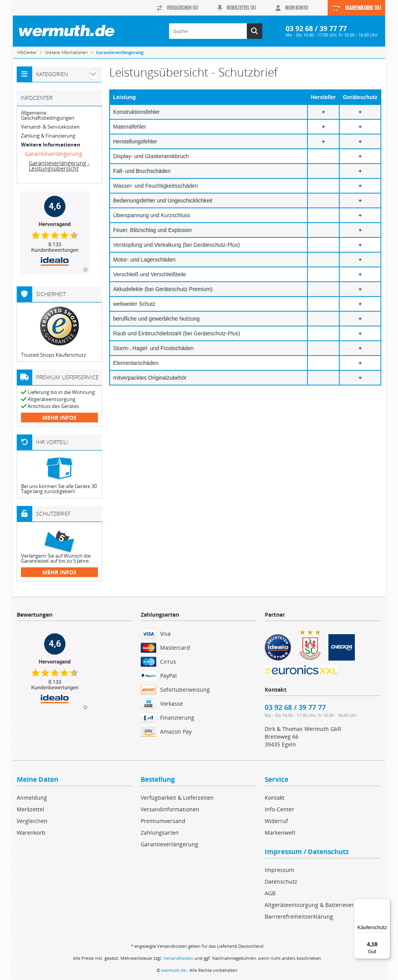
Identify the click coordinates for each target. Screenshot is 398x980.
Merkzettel (31, 809)
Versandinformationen (170, 809)
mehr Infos (59, 418)
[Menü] (386, 903)
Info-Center (279, 809)
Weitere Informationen (51, 145)
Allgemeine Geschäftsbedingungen (48, 115)
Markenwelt (280, 833)
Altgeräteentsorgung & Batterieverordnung (321, 905)
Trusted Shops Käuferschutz (53, 355)
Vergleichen (32, 821)
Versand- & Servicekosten (50, 127)
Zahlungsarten (160, 833)
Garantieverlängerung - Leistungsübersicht (59, 166)
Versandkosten (178, 958)
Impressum (279, 870)
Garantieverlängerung (54, 154)
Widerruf (276, 821)
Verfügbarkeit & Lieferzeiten (177, 798)
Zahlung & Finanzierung (48, 136)
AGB (270, 893)
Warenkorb (31, 833)
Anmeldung (32, 798)
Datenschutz (281, 881)
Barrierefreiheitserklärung (299, 916)
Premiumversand (163, 821)
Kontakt (275, 798)
